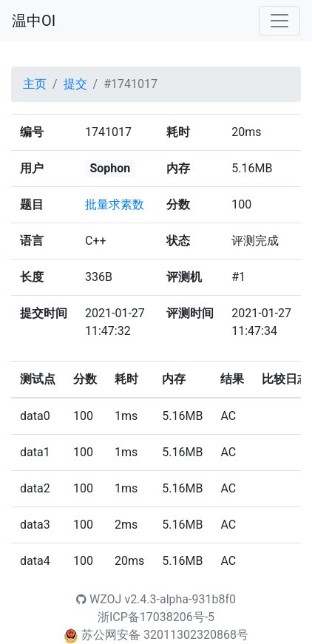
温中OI (34, 21)
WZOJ (99, 599)
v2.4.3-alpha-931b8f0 (180, 599)
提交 (75, 84)
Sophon (110, 168)
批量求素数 (115, 204)
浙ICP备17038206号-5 (156, 617)
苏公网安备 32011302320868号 (165, 635)
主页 (35, 84)
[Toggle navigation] (279, 21)
